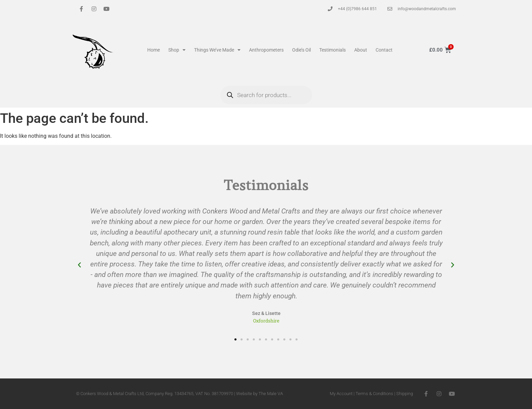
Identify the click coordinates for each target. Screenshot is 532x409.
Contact (384, 50)
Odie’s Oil (301, 50)
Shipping (405, 394)
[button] (79, 265)
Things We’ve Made (217, 50)
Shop (177, 50)
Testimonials (332, 50)
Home (154, 50)
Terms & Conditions (374, 394)
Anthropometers (266, 50)
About (361, 50)
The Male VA (271, 394)
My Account (341, 394)
